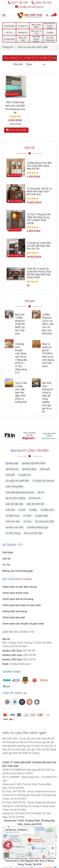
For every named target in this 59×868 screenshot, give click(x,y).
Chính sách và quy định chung (19, 587)
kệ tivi (41, 492)
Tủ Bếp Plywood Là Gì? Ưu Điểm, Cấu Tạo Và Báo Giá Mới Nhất (48, 324)
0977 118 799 (18, 3)
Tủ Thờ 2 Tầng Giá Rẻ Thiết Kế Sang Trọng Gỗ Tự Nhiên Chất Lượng (39, 219)
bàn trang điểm (15, 487)
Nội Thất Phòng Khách (36, 39)
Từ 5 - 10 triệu (25, 58)
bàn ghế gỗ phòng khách (20, 492)
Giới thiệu (8, 553)
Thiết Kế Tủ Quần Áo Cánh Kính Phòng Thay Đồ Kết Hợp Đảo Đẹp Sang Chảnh (39, 273)
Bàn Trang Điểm (36, 26)
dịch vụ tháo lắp (33, 533)
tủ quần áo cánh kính (17, 481)
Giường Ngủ (9, 26)
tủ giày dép (42, 516)
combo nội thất (15, 527)
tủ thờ (22, 510)
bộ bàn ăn (35, 498)
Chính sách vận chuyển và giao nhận (23, 624)
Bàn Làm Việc (23, 39)
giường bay (12, 469)
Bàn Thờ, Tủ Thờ (36, 32)
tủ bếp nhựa (13, 516)
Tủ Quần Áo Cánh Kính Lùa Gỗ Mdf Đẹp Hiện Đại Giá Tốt (39, 246)
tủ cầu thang (13, 533)
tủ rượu (28, 522)
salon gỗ (45, 469)
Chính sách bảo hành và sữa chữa (21, 605)
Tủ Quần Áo (23, 26)
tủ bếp (33, 510)
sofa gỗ (10, 475)
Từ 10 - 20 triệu (40, 58)
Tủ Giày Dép (9, 39)
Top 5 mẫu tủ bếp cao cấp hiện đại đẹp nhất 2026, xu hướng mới (21, 393)
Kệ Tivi (9, 33)
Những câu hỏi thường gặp (18, 571)
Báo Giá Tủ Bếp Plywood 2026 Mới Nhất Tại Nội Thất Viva (20, 324)
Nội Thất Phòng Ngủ (50, 39)
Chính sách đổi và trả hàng (18, 599)
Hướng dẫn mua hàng (15, 612)
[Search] (47, 15)
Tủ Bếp (50, 33)
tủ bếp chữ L (47, 510)
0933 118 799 (41, 3)
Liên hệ (6, 559)
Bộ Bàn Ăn (23, 33)
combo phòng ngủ (38, 527)
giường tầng (29, 469)
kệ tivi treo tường (15, 498)
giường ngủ (12, 463)
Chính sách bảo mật (14, 618)
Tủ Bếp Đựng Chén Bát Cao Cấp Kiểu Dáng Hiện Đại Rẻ (39, 166)
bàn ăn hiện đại (14, 504)
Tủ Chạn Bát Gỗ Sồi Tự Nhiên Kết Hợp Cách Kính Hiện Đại (39, 192)
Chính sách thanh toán (15, 593)
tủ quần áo (25, 475)
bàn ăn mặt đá (35, 504)
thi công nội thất (45, 522)
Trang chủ (8, 47)
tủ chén (27, 516)
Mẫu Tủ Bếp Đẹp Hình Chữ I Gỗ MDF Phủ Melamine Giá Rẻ (15, 108)
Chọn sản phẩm (16, 130)
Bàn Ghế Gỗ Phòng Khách (50, 26)
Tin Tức (6, 565)
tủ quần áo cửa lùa (43, 481)
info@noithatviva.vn (29, 7)
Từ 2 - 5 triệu (10, 58)
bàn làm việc (13, 522)
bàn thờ (10, 510)
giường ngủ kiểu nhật (34, 463)
